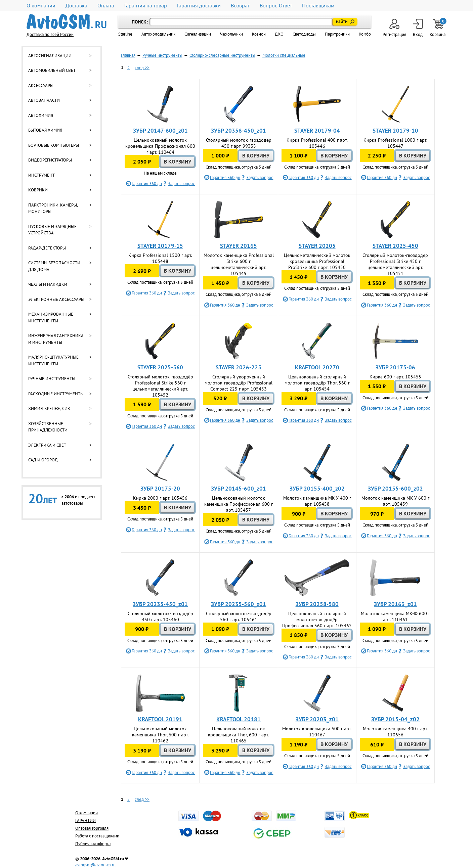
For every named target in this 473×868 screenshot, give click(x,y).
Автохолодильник (158, 34)
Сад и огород (43, 460)
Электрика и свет (47, 445)
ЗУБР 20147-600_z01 (160, 131)
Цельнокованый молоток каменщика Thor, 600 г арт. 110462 (160, 735)
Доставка (76, 6)
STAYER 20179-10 (395, 131)
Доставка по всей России (50, 34)
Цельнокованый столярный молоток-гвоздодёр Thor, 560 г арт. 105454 (317, 383)
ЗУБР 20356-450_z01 (239, 131)
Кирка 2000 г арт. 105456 (160, 498)
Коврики (38, 190)
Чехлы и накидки (48, 284)
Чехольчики (231, 34)
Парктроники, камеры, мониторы (53, 208)
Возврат (240, 6)
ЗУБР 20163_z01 (395, 604)
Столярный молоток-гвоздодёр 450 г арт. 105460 (160, 616)
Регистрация (394, 28)
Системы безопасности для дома (54, 266)
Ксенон (259, 34)
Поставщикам (318, 6)
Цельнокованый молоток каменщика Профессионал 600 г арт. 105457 (239, 504)
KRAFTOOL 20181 (239, 719)
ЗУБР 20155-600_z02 (395, 489)
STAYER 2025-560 (160, 367)
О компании (41, 6)
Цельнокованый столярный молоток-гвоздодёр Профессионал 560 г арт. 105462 (317, 620)
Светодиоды (304, 34)
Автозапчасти (44, 100)
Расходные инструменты (56, 394)
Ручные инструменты (52, 379)
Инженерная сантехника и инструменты (56, 339)
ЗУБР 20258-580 (317, 604)
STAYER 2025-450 (395, 246)
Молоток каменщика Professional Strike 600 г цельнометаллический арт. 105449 (239, 264)
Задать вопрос (181, 184)
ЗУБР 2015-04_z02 (395, 719)
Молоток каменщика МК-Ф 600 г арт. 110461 (395, 616)
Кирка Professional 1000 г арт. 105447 (395, 143)
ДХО (279, 34)
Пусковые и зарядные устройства (52, 230)
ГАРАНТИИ (85, 820)
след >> (142, 68)
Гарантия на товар (146, 6)
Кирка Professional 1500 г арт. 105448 (160, 258)
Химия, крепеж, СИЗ (49, 408)
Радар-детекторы (47, 248)
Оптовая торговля (92, 828)
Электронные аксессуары (56, 299)
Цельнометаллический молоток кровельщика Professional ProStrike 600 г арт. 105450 (317, 261)
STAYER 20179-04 (317, 131)
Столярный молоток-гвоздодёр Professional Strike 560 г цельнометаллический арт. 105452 (160, 386)
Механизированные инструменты (51, 317)
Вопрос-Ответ (276, 6)
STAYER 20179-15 (160, 246)
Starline (125, 34)
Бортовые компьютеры (54, 145)
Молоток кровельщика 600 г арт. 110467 (317, 732)
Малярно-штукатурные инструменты (53, 360)
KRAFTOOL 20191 (160, 719)
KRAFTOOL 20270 (317, 367)
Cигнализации (198, 34)
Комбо (365, 34)
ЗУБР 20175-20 (160, 489)
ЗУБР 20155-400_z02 (317, 489)
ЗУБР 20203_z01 (317, 719)
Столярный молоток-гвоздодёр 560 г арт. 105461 (239, 616)
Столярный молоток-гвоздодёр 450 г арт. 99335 (239, 143)
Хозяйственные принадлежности (48, 427)
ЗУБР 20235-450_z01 (160, 604)
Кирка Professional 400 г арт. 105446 (317, 143)
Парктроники (337, 34)
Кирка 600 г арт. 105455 (395, 377)
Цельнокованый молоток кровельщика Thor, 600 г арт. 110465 (239, 735)
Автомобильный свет (52, 70)
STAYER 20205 (317, 246)
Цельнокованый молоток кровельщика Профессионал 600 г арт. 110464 (160, 146)
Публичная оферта (93, 844)
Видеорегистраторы (50, 160)
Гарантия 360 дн (147, 184)
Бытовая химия (45, 130)
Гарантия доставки (199, 6)
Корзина (438, 28)
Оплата (106, 6)
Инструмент (41, 175)
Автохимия (41, 115)
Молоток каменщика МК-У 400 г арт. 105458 (317, 501)
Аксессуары (41, 85)
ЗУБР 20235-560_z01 (239, 604)
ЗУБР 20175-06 (395, 367)
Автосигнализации (50, 56)
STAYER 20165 (239, 246)
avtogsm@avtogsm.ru (95, 865)
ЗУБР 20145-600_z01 (239, 489)
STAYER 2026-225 (239, 367)
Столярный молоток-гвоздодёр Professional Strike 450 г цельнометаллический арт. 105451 (395, 264)
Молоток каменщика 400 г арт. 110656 (395, 732)
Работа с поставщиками (97, 836)
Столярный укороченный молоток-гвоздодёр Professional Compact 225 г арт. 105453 (239, 383)
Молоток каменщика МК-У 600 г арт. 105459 (395, 501)
